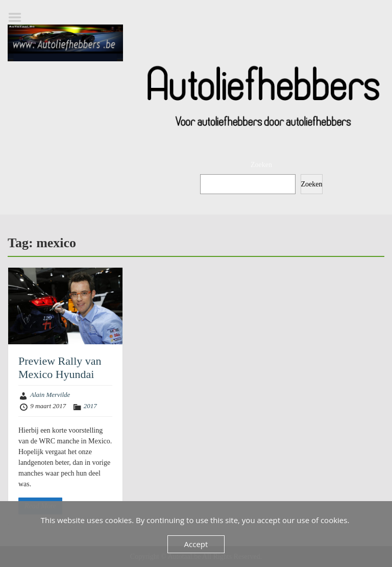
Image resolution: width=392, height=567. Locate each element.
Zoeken (261, 165)
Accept (196, 544)
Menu (18, 17)
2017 (90, 406)
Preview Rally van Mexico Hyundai (60, 368)
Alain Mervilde (50, 395)
